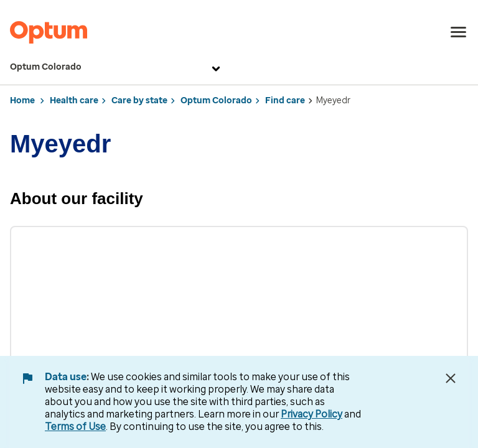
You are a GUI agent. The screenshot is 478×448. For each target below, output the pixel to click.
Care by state (139, 100)
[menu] (459, 32)
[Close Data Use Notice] (451, 378)
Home (22, 100)
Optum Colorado (117, 67)
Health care (74, 100)
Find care (285, 100)
